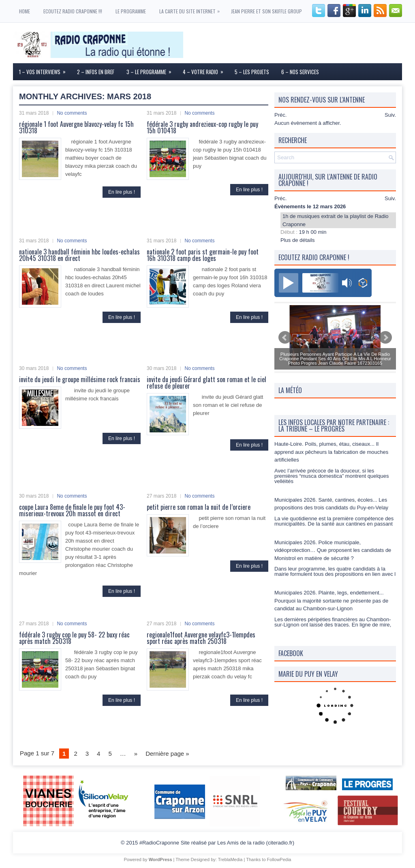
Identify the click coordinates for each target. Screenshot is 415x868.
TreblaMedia (230, 859)
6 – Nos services (300, 72)
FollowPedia (279, 859)
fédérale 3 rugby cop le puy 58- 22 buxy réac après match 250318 (74, 638)
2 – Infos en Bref (96, 72)
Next (385, 338)
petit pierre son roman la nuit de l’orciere (199, 507)
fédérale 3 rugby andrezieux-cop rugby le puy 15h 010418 (202, 127)
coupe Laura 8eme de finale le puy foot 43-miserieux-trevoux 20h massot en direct (72, 510)
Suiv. (390, 115)
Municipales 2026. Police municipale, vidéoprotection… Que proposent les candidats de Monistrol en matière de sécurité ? (333, 550)
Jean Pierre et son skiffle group (266, 11)
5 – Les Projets (252, 72)
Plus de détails (298, 240)
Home (25, 11)
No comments (72, 113)
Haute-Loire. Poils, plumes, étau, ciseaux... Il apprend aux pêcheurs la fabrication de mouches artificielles (331, 452)
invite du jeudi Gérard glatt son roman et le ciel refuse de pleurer (206, 383)
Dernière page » (167, 754)
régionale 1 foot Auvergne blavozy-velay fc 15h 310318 (76, 127)
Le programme (131, 11)
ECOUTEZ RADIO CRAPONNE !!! (73, 11)
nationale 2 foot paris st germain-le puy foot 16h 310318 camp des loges (203, 255)
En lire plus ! (122, 192)
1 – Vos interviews (45, 69)
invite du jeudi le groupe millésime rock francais (80, 379)
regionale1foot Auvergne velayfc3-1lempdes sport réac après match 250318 (201, 638)
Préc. (280, 115)
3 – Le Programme (152, 69)
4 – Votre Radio (206, 69)
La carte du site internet (191, 7)
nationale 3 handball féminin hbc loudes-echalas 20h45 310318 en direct (79, 255)
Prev (285, 338)
